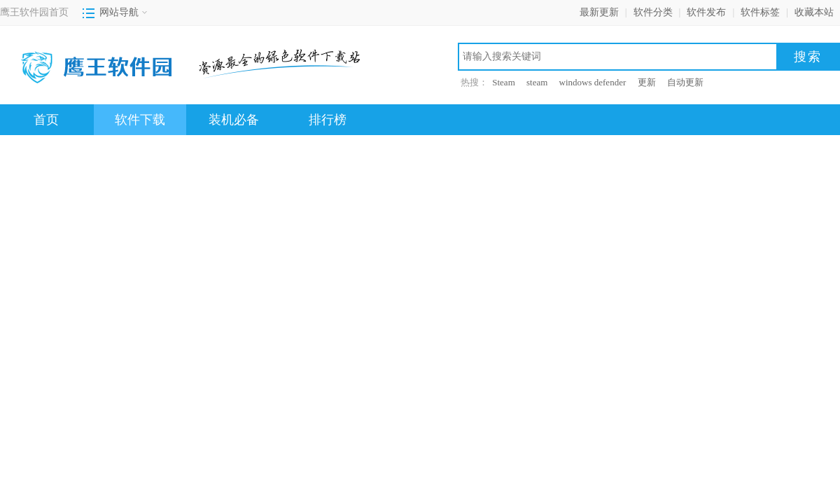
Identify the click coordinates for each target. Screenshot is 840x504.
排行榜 (328, 120)
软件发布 (706, 12)
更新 (647, 82)
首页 (46, 120)
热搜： (474, 82)
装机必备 (234, 120)
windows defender (593, 82)
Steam (504, 82)
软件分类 (653, 12)
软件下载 (140, 120)
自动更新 (685, 82)
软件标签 (760, 12)
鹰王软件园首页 (34, 12)
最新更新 (599, 12)
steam (537, 82)
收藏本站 (814, 12)
